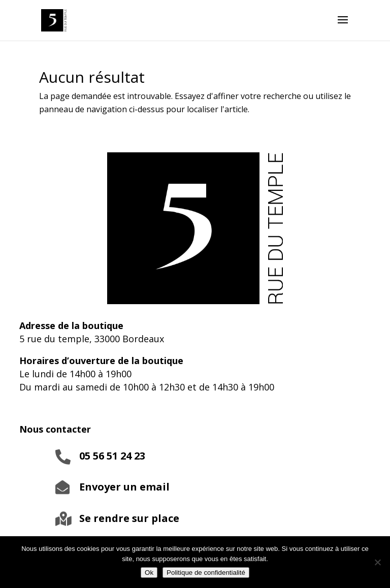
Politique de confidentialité (206, 573)
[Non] (377, 562)
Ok (149, 573)
